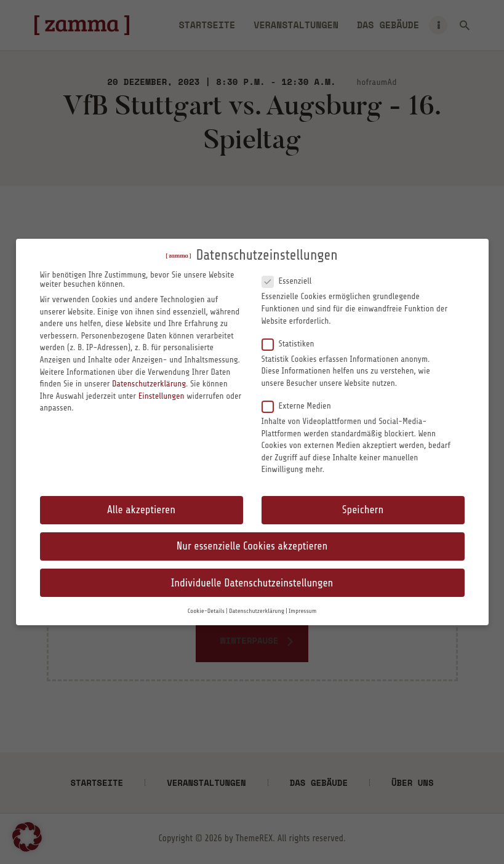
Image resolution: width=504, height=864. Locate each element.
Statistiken (293, 343)
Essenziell (292, 281)
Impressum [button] (302, 611)
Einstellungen (162, 396)
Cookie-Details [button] (206, 611)
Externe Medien (302, 406)
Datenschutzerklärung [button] (257, 611)
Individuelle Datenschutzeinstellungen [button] (252, 583)
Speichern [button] (363, 510)
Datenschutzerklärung (149, 384)
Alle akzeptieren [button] (141, 510)
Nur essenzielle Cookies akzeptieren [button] (252, 546)
